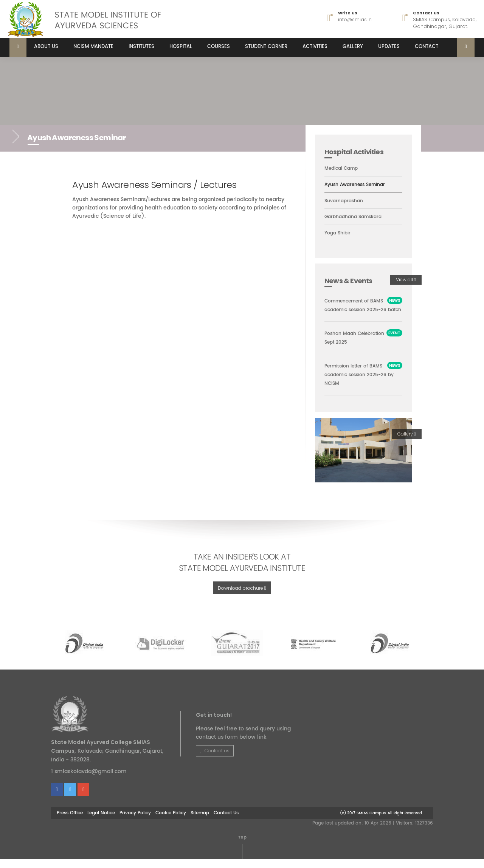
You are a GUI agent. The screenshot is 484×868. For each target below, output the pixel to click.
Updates (389, 47)
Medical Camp (343, 168)
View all (406, 280)
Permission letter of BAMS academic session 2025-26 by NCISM (362, 384)
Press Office (70, 822)
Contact (427, 47)
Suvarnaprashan (345, 201)
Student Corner (266, 47)
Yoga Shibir (338, 234)
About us (46, 47)
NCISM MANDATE (93, 47)
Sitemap (200, 822)
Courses (219, 47)
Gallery (353, 47)
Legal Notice (101, 822)
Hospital (181, 47)
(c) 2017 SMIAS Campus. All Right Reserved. (381, 822)
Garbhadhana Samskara (356, 217)
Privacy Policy (135, 822)
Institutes (141, 47)
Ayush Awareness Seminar (358, 185)
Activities (315, 47)
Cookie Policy (171, 822)
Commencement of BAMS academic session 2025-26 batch (363, 310)
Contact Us (226, 822)
